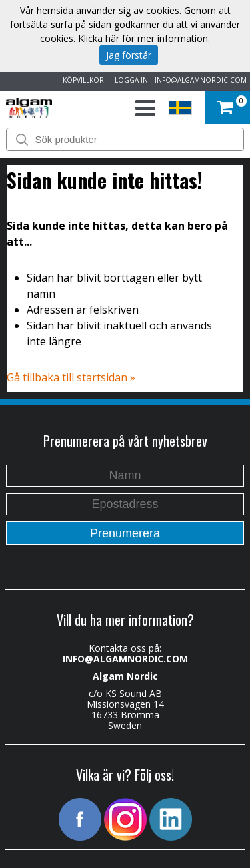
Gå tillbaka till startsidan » (71, 377)
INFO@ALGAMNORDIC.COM (201, 80)
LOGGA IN (129, 80)
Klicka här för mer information (143, 38)
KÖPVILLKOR (81, 80)
